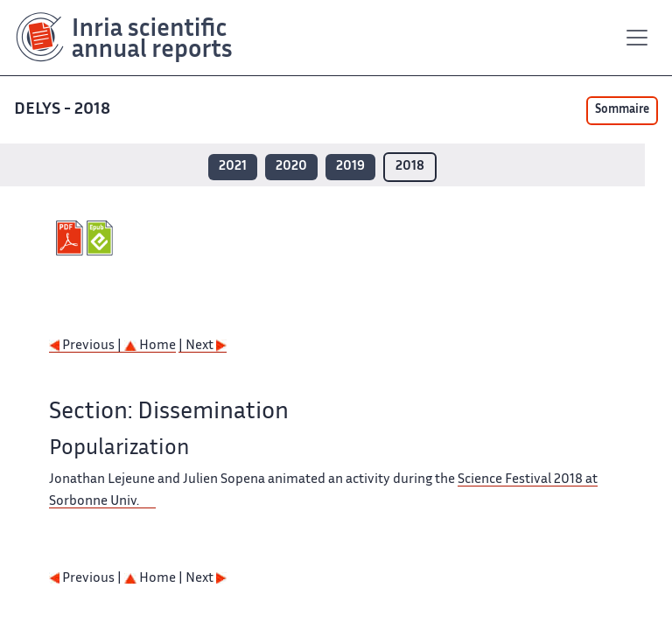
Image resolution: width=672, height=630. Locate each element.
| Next (203, 346)
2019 (350, 167)
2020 (291, 167)
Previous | (87, 346)
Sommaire (622, 110)
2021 (233, 167)
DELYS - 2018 (64, 110)
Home (150, 346)
